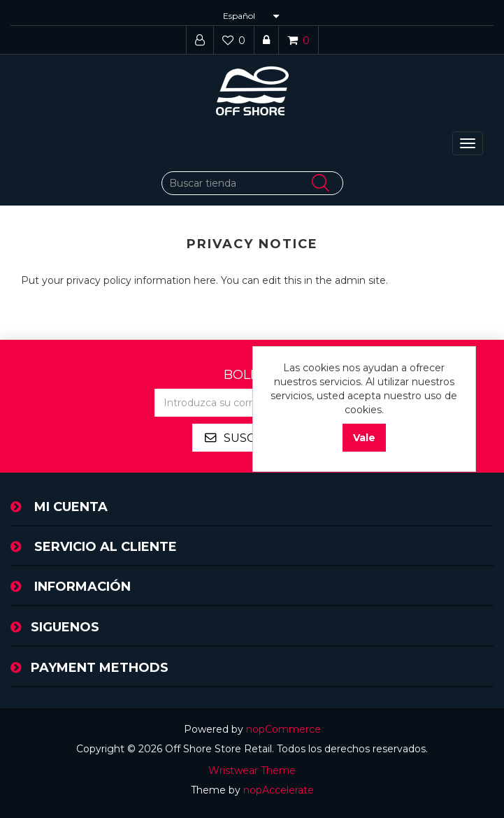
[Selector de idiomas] (250, 16)
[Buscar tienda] (252, 183)
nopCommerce (283, 729)
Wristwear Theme (252, 770)
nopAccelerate (279, 790)
